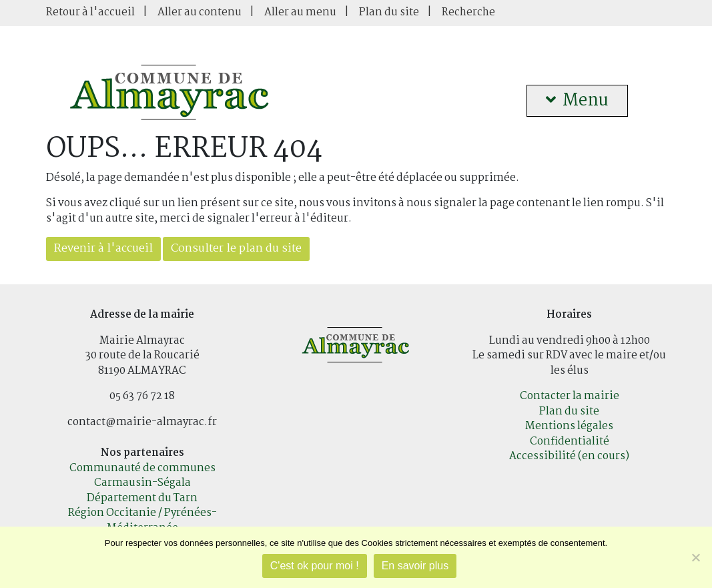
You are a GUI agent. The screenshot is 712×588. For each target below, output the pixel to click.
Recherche (468, 12)
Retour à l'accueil (90, 12)
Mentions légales (569, 426)
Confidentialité (570, 442)
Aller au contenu (200, 12)
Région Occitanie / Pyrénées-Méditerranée (142, 521)
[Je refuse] (695, 557)
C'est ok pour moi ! (315, 566)
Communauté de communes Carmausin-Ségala (142, 476)
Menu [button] (577, 101)
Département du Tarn (142, 498)
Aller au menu (300, 12)
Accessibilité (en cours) (569, 456)
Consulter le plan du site (236, 249)
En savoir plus (415, 566)
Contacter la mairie (570, 396)
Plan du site (389, 12)
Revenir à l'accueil (103, 249)
